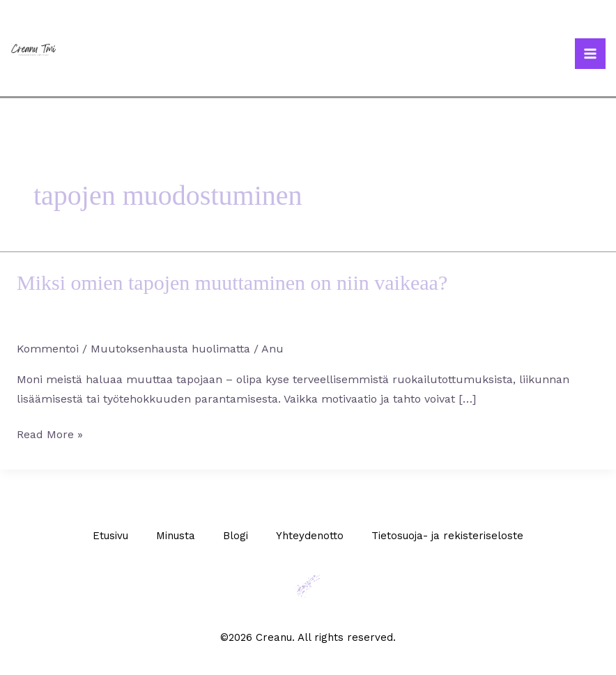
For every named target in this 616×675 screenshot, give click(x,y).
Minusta (176, 536)
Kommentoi (48, 349)
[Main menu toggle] (590, 54)
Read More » (50, 433)
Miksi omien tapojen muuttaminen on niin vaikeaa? (232, 282)
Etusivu (110, 536)
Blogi (236, 536)
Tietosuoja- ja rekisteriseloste (447, 536)
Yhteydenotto (310, 536)
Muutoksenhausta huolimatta (170, 349)
